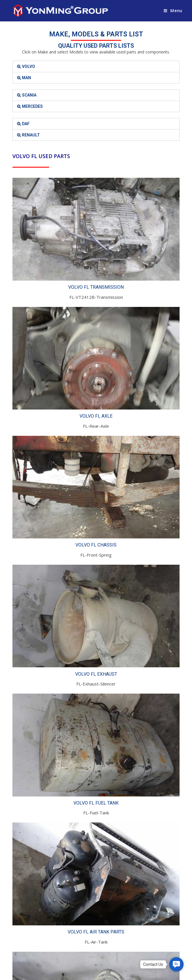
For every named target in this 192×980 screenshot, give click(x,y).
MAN (26, 78)
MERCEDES (32, 106)
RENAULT (31, 135)
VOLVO (28, 66)
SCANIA (29, 95)
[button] (176, 964)
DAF (26, 124)
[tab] (96, 66)
